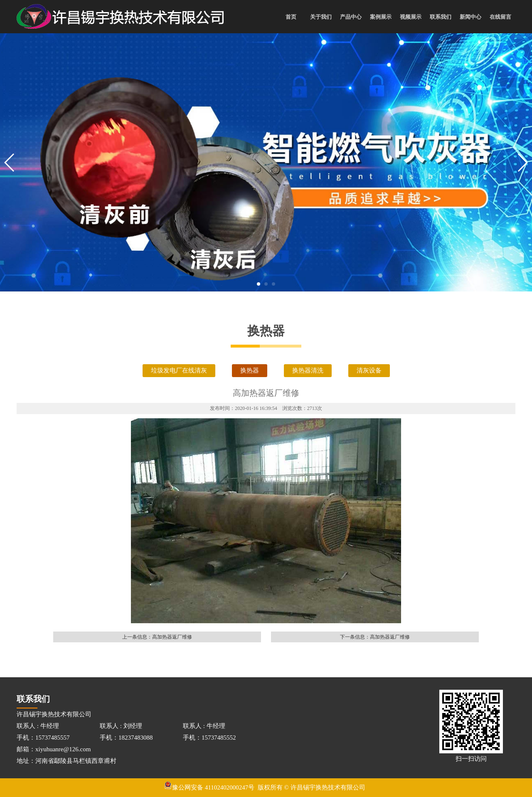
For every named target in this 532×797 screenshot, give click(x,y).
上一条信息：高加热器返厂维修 (157, 637)
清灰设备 (369, 370)
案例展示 (381, 17)
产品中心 (351, 17)
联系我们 (441, 17)
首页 (291, 17)
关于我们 (321, 17)
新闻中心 (470, 17)
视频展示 (411, 17)
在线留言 (500, 17)
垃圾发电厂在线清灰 (179, 370)
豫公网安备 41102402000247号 (209, 787)
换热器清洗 (308, 370)
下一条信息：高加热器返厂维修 (375, 637)
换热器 (250, 370)
